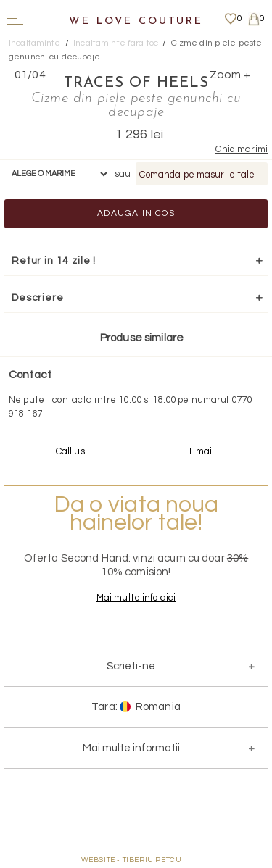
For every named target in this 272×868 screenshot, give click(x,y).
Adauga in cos (136, 213)
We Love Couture (136, 21)
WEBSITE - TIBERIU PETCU (132, 860)
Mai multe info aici (136, 598)
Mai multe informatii (131, 748)
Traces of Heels (136, 83)
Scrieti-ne (131, 666)
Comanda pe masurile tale (197, 175)
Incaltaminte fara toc (116, 43)
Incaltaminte (35, 43)
